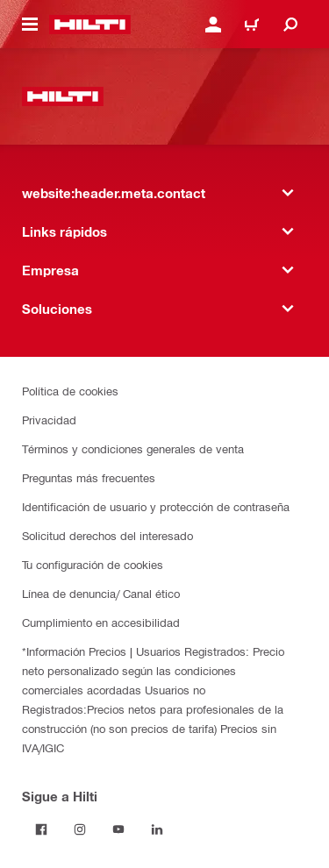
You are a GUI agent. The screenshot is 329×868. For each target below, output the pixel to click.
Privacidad (49, 420)
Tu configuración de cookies (93, 564)
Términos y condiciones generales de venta (133, 448)
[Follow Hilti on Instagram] (80, 829)
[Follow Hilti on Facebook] (41, 829)
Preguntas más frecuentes (89, 477)
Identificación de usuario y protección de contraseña (156, 506)
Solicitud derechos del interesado (107, 535)
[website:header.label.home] (90, 25)
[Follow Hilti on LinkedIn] (157, 829)
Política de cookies (70, 391)
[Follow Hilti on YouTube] (118, 829)
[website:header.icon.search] (290, 25)
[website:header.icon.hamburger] (30, 25)
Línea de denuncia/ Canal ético (101, 593)
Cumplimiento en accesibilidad (101, 622)
